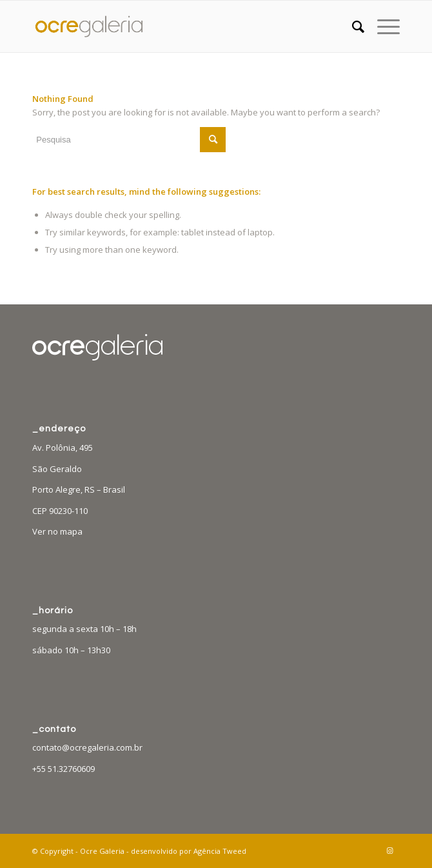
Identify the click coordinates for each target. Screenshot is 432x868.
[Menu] (382, 26)
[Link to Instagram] (390, 851)
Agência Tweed (220, 851)
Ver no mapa (57, 531)
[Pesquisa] (352, 26)
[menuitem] (352, 26)
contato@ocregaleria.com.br (87, 747)
